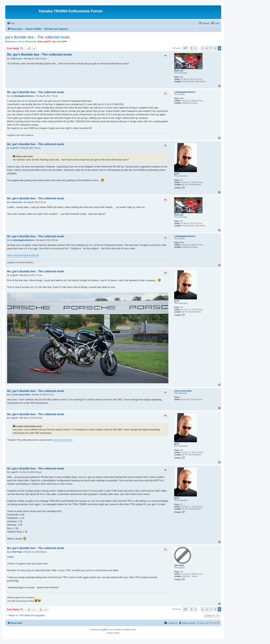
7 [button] (211, 48)
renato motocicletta (183, 391)
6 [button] (207, 48)
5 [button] (203, 48)
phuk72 (47, 41)
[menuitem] (11, 23)
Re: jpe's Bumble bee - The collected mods (39, 55)
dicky (40, 41)
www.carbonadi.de (63, 440)
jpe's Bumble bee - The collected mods (37, 37)
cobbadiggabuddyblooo (185, 92)
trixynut (21, 41)
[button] (185, 48)
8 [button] (215, 48)
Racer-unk (179, 71)
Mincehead (31, 41)
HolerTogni (179, 565)
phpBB (103, 630)
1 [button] (196, 48)
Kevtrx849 (62, 41)
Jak (54, 41)
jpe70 (177, 174)
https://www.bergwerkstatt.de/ (23, 255)
